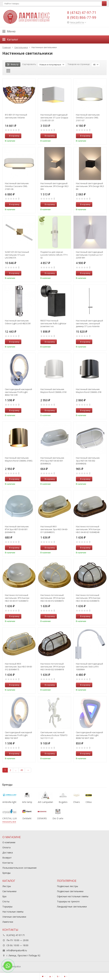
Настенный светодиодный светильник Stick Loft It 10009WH (89, 667)
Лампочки (8, 922)
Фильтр (13, 64)
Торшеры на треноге (68, 901)
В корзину (13, 136)
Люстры (7, 886)
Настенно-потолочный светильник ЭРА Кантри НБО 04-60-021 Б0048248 (88, 529)
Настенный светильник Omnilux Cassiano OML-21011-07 (88, 118)
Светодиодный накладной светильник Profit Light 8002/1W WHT (18, 735)
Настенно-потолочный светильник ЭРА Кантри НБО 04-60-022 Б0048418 (53, 667)
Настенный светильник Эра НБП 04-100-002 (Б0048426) (88, 461)
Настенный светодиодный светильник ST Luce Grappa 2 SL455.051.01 (54, 118)
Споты (6, 901)
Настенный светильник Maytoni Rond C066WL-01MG (19, 459)
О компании (9, 842)
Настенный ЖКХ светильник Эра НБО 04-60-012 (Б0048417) (19, 667)
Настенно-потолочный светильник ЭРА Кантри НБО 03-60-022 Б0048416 (88, 598)
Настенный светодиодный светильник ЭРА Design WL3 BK (90, 186)
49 (22, 770)
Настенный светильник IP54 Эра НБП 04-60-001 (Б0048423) (52, 461)
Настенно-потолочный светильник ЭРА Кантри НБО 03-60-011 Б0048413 (17, 598)
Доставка (8, 853)
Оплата (6, 847)
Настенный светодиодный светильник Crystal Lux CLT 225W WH (89, 255)
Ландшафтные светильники (72, 907)
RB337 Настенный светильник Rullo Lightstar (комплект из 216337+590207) (53, 323)
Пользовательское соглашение (19, 868)
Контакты (8, 863)
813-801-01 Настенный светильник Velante (16, 116)
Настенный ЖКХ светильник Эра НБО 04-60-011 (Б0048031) (54, 529)
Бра (4, 896)
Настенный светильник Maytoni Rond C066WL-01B (89, 391)
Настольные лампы (13, 912)
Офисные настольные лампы (73, 896)
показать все (9, 822)
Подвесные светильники (70, 891)
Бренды (6, 873)
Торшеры (7, 907)
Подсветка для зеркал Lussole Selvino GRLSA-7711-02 (54, 255)
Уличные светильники (14, 917)
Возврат (7, 858)
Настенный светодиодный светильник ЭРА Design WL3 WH (54, 186)
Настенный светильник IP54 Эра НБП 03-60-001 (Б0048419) (17, 529)
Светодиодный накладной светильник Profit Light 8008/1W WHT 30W (89, 735)
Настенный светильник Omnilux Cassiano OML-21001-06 (17, 186)
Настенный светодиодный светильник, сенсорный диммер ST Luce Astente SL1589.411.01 (89, 323)
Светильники (9, 891)
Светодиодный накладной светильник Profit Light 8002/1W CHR (18, 392)
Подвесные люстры (67, 886)
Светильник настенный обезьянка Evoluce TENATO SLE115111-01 (54, 735)
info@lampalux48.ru (17, 950)
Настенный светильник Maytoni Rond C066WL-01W (53, 391)
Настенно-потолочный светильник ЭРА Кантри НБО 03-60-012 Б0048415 (53, 598)
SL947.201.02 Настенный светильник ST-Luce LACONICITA (17, 255)
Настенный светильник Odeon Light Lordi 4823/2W (18, 322)
